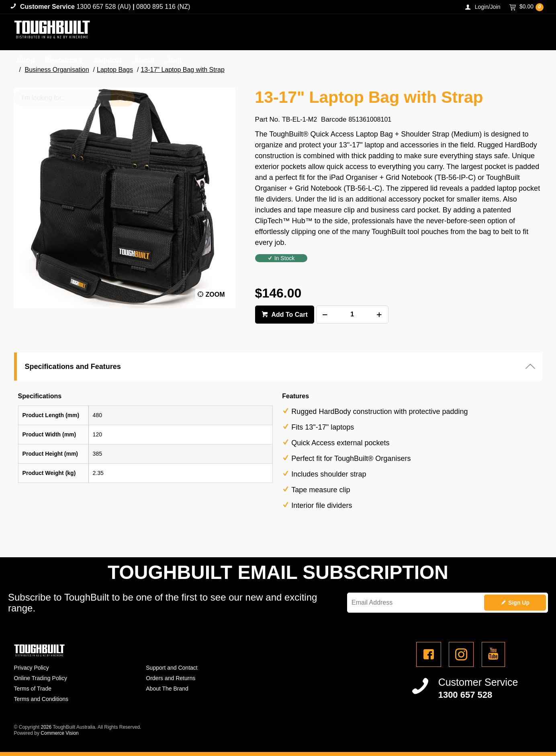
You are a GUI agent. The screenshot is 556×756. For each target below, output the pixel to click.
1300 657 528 (465, 695)
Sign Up (519, 603)
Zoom (215, 294)
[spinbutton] (352, 315)
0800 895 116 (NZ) (163, 7)
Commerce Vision (59, 733)
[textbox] (466, 32)
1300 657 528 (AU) (103, 7)
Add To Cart (289, 315)
